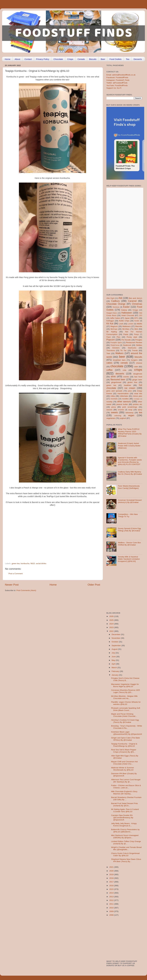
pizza (114, 407)
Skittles (139, 345)
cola (124, 370)
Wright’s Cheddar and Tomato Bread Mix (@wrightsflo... (126, 848)
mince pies (137, 396)
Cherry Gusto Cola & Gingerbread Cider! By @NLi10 (125, 854)
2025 (112, 620)
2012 (112, 900)
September (116, 646)
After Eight (110, 298)
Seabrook (127, 345)
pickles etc (138, 404)
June (114, 657)
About (17, 59)
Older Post (94, 585)
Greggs (135, 310)
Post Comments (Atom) (26, 590)
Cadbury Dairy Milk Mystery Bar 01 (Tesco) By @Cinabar (130, 473)
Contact (28, 59)
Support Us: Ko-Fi (114, 88)
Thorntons (111, 350)
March (114, 668)
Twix (108, 353)
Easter (126, 307)
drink (113, 376)
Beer (103, 59)
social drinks (41, 563)
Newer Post (12, 585)
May (114, 660)
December (116, 634)
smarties (121, 410)
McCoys (114, 329)
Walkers (119, 353)
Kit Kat (110, 323)
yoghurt (123, 418)
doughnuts (138, 374)
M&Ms (139, 324)
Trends (135, 350)
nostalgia (137, 399)
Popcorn (111, 340)
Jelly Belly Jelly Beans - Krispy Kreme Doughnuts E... (124, 825)
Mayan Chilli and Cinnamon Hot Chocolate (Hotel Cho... (124, 763)
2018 (112, 878)
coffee (109, 370)
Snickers (116, 348)
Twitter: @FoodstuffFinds (117, 83)
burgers (134, 360)
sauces (109, 410)
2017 (112, 882)
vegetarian (111, 418)
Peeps (136, 334)
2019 (112, 874)
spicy (140, 410)
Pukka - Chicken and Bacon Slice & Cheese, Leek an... (126, 787)
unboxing (118, 416)
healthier (128, 385)
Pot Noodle (126, 340)
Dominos (116, 307)
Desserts (138, 59)
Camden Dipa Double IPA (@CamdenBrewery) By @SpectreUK (122, 818)
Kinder (137, 321)
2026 (112, 616)
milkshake (124, 396)
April (114, 664)
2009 (112, 911)
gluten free (132, 382)
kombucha (25, 563)
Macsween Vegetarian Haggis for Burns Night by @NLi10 (125, 685)
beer (122, 357)
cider (136, 367)
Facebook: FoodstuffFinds (117, 77)
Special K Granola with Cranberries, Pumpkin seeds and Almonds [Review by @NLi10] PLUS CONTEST (130, 461)
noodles (125, 399)
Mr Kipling (112, 332)
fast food (138, 377)
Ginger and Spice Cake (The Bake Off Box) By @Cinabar (126, 739)
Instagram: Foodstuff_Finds (118, 80)
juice (130, 391)
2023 (112, 627)
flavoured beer (118, 379)
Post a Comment (16, 574)
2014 (112, 893)
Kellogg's (110, 321)
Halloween (127, 313)
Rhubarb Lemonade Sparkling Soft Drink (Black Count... (126, 709)
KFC (136, 318)
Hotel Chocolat (128, 315)
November (116, 638)
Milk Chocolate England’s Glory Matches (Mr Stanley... (124, 793)
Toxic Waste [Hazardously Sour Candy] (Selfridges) (129, 487)
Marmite (139, 326)
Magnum (114, 326)
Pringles (139, 340)
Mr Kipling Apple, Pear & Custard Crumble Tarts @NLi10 (125, 810)
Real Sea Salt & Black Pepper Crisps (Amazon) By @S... (124, 751)
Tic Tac (123, 350)
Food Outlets (116, 59)
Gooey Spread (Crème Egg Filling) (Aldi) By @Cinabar (129, 530)
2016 (112, 886)
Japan (127, 318)
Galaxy (124, 310)
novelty (109, 402)
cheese (139, 363)
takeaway (129, 413)
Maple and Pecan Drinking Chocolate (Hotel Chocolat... (124, 715)
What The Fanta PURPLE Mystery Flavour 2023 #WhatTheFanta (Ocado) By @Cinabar (130, 433)
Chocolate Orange (116, 304)
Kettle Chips (124, 321)
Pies (118, 337)
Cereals (81, 59)
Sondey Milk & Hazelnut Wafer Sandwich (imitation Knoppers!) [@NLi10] (129, 559)
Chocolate (58, 59)
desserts (120, 374)
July (114, 653)
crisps (138, 370)
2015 (112, 889)
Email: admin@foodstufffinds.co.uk (121, 75)
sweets (114, 412)
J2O (141, 315)
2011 (112, 904)
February (116, 671)
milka (113, 396)
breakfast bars (119, 360)
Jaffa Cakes (115, 318)
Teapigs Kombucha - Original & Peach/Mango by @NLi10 (124, 745)
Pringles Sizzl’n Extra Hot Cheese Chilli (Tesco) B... (125, 679)
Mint (136, 329)
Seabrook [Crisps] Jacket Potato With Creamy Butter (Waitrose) (129, 446)
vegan (131, 415)
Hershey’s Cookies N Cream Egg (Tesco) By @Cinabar (125, 721)
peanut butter (122, 404)
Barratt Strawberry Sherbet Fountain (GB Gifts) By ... (126, 798)
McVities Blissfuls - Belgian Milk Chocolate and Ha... (124, 697)
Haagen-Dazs (112, 313)
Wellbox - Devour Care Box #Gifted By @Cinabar (129, 544)
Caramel (132, 301)
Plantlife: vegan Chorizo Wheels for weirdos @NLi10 (126, 703)
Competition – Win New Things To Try (128, 515)
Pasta (126, 334)
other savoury (124, 401)
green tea (16, 563)
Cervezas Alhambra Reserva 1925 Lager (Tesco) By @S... (126, 691)
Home (8, 59)
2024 (112, 624)
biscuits (138, 357)
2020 (112, 871)
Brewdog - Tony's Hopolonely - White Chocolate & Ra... (127, 727)
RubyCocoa (115, 345)
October (115, 642)
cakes (109, 363)
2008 (112, 915)
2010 (112, 908)
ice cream (130, 388)
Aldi (120, 298)
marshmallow (123, 394)
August (115, 649)
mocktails (114, 399)
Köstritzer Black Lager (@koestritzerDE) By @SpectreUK (127, 733)
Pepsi (109, 337)
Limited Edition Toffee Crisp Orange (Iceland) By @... (126, 843)
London (131, 324)
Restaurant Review (134, 342)
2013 (112, 897)
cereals (124, 363)
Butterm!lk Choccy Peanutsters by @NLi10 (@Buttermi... (125, 831)
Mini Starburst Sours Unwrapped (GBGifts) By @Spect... (125, 836)
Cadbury (115, 301)
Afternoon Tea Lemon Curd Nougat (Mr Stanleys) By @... (126, 781)
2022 (112, 631)
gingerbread (116, 382)
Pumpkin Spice (116, 343)
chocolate (117, 366)
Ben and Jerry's (136, 298)
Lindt (121, 324)
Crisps (70, 59)
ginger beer (137, 380)
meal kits (138, 394)
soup (130, 410)
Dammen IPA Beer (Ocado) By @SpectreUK (124, 775)
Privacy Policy (43, 59)
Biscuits (93, 59)
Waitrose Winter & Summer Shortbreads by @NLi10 (123, 769)
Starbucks (132, 348)
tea (141, 412)
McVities (126, 329)
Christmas (137, 304)
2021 (112, 867)
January (115, 675)
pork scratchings (130, 407)
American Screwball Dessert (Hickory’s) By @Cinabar (130, 501)
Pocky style (132, 337)
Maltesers (126, 326)
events (126, 377)
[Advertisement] (47, 543)
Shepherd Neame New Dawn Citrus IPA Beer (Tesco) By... (126, 860)
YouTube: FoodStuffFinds (117, 85)
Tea (128, 59)
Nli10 (33, 563)
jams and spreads (114, 391)
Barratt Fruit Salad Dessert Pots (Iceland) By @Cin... (125, 805)
